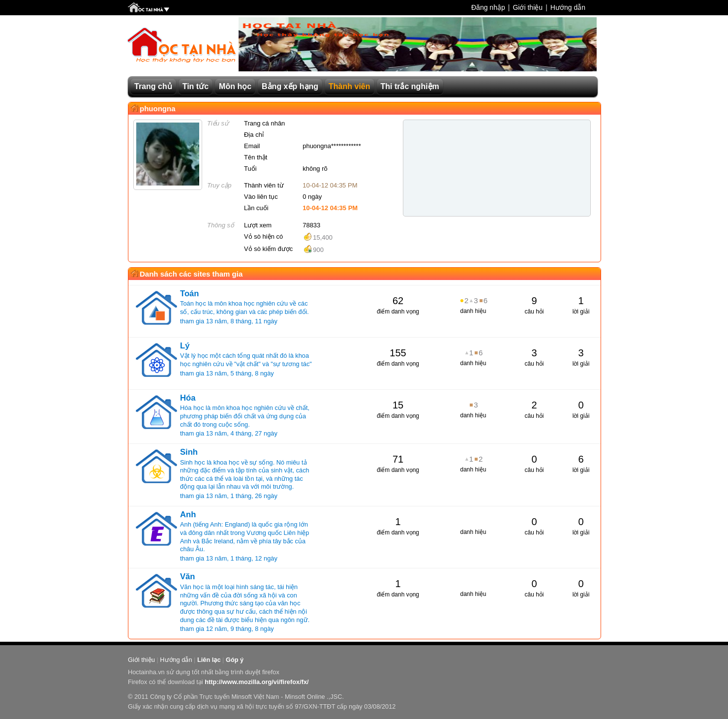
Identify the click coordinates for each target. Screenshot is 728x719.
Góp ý (235, 660)
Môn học (235, 86)
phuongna (157, 109)
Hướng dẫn (568, 7)
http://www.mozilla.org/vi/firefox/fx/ (257, 682)
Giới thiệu (528, 7)
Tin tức (196, 86)
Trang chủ (153, 86)
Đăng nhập (488, 7)
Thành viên (349, 86)
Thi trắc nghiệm (410, 86)
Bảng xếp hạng (290, 86)
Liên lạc (209, 660)
